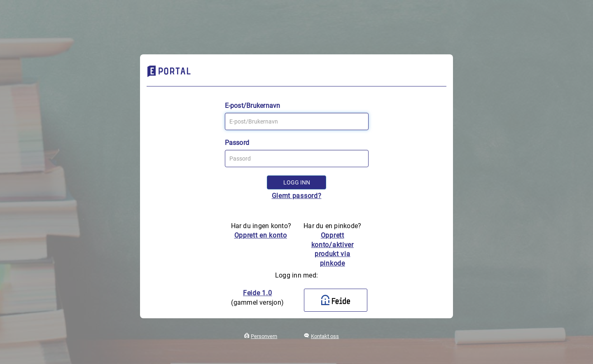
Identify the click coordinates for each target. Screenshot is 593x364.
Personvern (264, 336)
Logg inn (297, 182)
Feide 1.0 (257, 293)
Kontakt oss (325, 336)
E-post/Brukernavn (253, 106)
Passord (237, 143)
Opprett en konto (261, 235)
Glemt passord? (297, 196)
